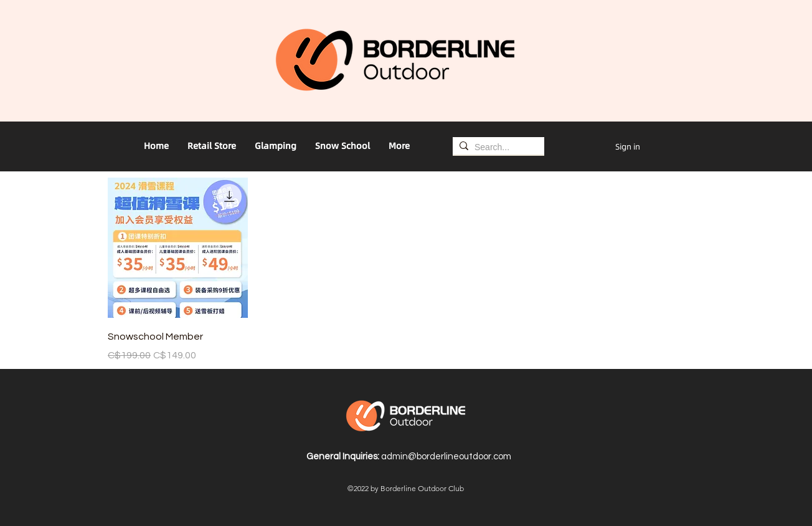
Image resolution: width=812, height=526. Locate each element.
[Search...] (496, 147)
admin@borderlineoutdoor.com (446, 457)
